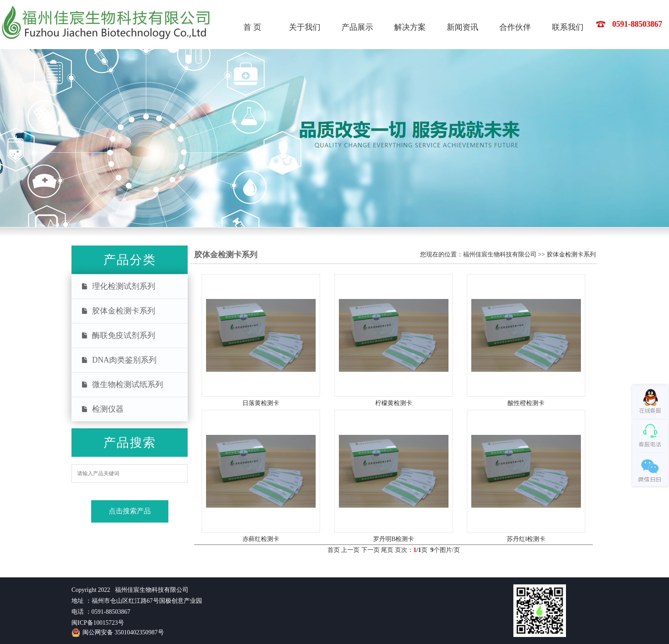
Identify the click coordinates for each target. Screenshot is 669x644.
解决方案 (410, 27)
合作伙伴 (515, 27)
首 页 (252, 27)
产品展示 (357, 27)
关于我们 (305, 27)
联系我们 (568, 27)
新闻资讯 (463, 27)
